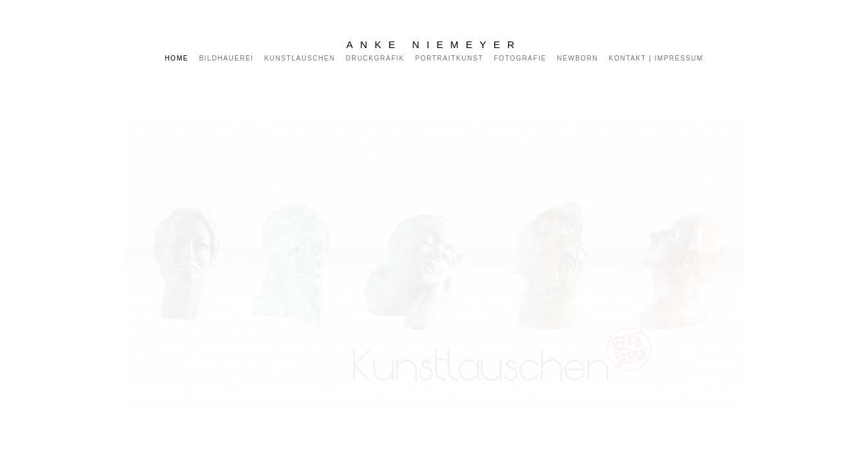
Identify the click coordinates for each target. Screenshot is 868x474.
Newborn (577, 58)
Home (176, 58)
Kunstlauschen (300, 58)
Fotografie (521, 58)
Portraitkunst (449, 58)
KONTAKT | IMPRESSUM (656, 58)
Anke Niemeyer (434, 44)
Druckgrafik (375, 58)
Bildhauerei (226, 58)
